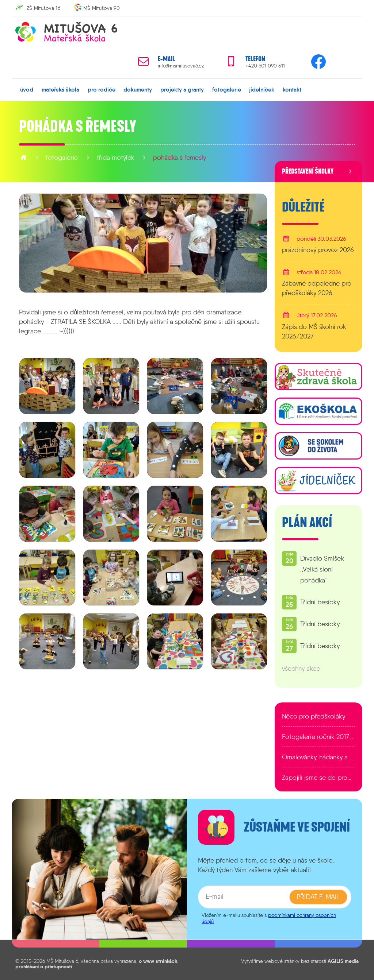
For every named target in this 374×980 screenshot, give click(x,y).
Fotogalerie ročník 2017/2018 (318, 737)
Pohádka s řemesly (180, 158)
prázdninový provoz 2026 (318, 250)
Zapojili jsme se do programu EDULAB (318, 778)
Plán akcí (307, 523)
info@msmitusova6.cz (181, 66)
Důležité (303, 207)
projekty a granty (182, 89)
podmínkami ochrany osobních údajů (269, 918)
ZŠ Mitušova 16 (43, 8)
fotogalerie (227, 89)
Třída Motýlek (116, 158)
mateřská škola (60, 89)
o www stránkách (158, 961)
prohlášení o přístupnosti (44, 967)
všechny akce (301, 669)
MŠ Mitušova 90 (102, 8)
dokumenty (138, 89)
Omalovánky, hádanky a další (318, 757)
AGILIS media (343, 961)
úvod (27, 89)
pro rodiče (102, 89)
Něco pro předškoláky (314, 716)
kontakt (292, 89)
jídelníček (262, 89)
